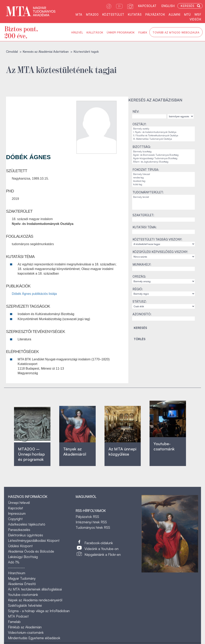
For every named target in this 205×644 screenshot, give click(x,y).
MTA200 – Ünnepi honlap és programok (31, 454)
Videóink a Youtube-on (101, 549)
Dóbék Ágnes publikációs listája (34, 294)
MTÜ (187, 15)
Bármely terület (163, 197)
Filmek (143, 32)
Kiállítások (95, 32)
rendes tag (163, 178)
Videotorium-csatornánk (26, 632)
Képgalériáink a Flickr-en (103, 555)
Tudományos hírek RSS (93, 527)
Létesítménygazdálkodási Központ (34, 540)
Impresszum (17, 513)
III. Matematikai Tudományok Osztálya (163, 139)
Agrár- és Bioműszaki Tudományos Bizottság (163, 155)
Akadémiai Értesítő (22, 584)
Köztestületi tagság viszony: (157, 239)
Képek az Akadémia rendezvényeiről (35, 600)
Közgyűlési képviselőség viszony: (160, 252)
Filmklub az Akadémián (25, 627)
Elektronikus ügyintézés (26, 535)
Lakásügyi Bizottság (23, 557)
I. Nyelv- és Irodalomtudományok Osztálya (163, 132)
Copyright (15, 519)
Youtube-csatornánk (23, 595)
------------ (16, 568)
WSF (198, 15)
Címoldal (12, 52)
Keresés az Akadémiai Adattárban (46, 52)
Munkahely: (142, 264)
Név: (136, 112)
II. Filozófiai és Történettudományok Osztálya (163, 136)
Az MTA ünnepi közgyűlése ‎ (123, 451)
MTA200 (92, 15)
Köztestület (113, 15)
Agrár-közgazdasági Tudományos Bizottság (163, 158)
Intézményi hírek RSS (91, 522)
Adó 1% (14, 562)
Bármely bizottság (163, 152)
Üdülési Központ (20, 546)
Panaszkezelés (19, 530)
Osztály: (139, 124)
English (168, 6)
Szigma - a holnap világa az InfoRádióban (39, 611)
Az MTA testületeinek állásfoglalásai (35, 589)
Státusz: (140, 302)
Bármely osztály (163, 129)
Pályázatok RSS (87, 517)
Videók (195, 19)
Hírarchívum (17, 573)
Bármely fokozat (163, 174)
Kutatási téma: (145, 227)
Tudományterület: (148, 192)
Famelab (14, 622)
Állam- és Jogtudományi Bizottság (163, 162)
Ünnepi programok (121, 32)
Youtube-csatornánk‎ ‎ (164, 446)
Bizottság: (142, 147)
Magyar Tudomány (22, 578)
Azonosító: (142, 314)
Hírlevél (77, 32)
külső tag (163, 185)
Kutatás (135, 15)
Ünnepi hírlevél (19, 503)
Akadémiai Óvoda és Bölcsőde (31, 551)
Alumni (174, 15)
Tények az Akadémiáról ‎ (75, 451)
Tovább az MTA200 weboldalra (176, 32)
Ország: (139, 277)
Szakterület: (143, 215)
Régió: (138, 289)
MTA (79, 15)
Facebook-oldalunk (99, 543)
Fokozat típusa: (146, 170)
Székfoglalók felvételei (25, 605)
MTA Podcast (18, 616)
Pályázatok (155, 15)
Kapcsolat (147, 6)
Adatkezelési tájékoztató (27, 524)
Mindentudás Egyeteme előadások (34, 638)
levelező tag (163, 181)
